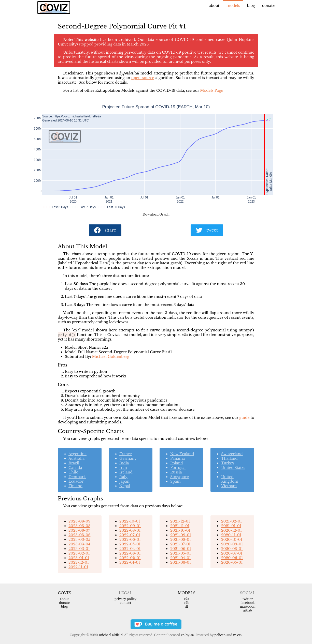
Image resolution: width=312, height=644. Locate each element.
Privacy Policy (125, 599)
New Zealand (182, 454)
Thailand (229, 458)
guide (244, 418)
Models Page (211, 90)
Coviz (64, 593)
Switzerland (232, 454)
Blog (251, 6)
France (126, 454)
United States (233, 468)
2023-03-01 (79, 549)
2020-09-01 (232, 544)
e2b (187, 603)
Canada (75, 468)
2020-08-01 (232, 549)
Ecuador (76, 481)
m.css (237, 635)
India (124, 463)
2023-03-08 (79, 526)
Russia (176, 472)
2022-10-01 (130, 521)
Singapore (180, 477)
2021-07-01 (180, 544)
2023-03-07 (79, 530)
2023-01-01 (79, 558)
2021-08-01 (181, 540)
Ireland (126, 472)
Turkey (228, 463)
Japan (124, 481)
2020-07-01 (232, 553)
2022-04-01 (130, 549)
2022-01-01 (130, 562)
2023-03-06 (79, 535)
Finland (75, 486)
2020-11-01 (231, 535)
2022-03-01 (130, 553)
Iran (123, 468)
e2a (187, 599)
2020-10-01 (232, 540)
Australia (76, 458)
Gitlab (248, 610)
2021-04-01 (181, 558)
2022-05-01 (130, 544)
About (214, 6)
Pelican (220, 635)
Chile (73, 472)
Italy (123, 477)
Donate (268, 6)
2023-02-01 (79, 553)
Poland (177, 463)
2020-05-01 (232, 562)
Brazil (74, 463)
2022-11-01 (78, 567)
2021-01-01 (231, 526)
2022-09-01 (130, 526)
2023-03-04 (79, 544)
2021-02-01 (231, 521)
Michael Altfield (111, 635)
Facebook (247, 603)
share (105, 230)
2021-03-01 (181, 562)
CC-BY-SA (187, 635)
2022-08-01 (130, 530)
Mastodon (247, 607)
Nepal (125, 486)
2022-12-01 (79, 562)
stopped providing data (100, 44)
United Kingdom (230, 479)
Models (233, 6)
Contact (125, 603)
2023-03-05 (79, 540)
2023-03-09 (79, 521)
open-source (143, 78)
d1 (186, 607)
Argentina (77, 454)
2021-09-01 (181, 535)
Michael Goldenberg (111, 357)
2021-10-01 (180, 530)
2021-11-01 (180, 526)
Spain (175, 481)
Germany (128, 458)
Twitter (248, 599)
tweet (207, 230)
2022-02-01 (130, 558)
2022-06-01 (130, 540)
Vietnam (229, 486)
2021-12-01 (180, 521)
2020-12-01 (231, 530)
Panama (178, 458)
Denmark (77, 477)
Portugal (178, 468)
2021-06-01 (181, 549)
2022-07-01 (130, 535)
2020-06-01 (232, 558)
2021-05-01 (181, 553)
